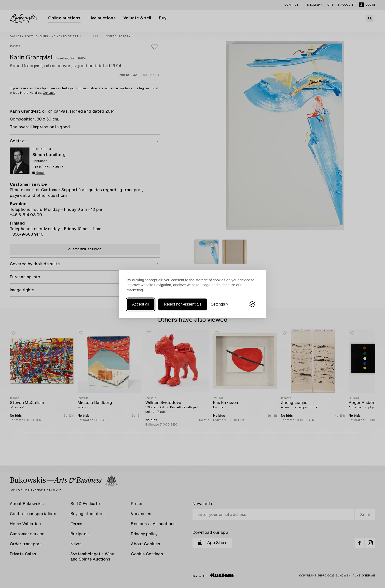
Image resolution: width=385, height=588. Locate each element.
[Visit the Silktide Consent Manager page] (252, 304)
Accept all (141, 304)
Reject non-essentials (183, 304)
